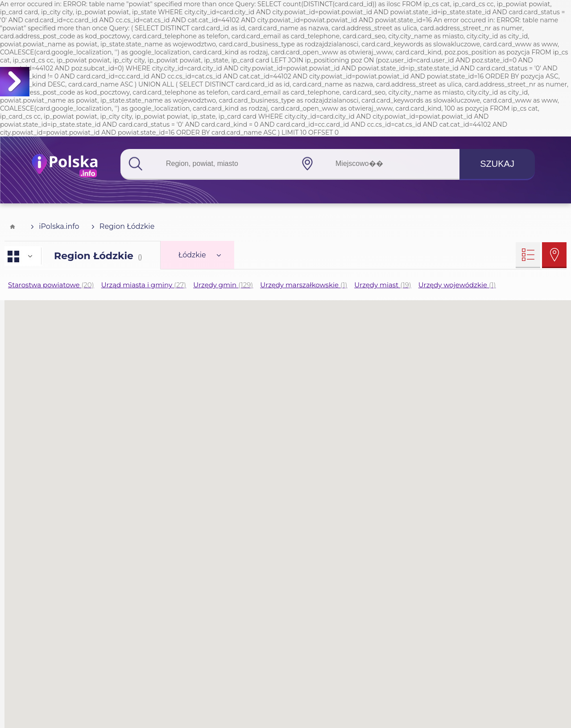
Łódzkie (200, 255)
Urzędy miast (383, 285)
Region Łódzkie (123, 226)
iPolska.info (55, 226)
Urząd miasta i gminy (144, 285)
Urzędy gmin (223, 285)
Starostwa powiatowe (51, 285)
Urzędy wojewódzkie (457, 285)
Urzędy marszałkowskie (304, 285)
